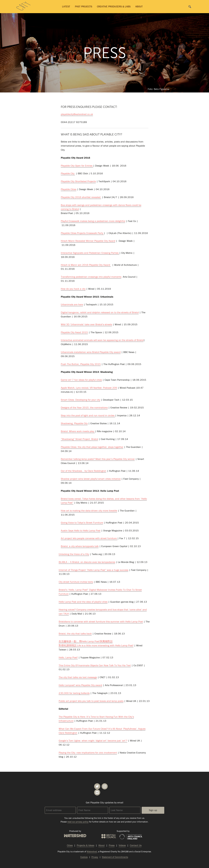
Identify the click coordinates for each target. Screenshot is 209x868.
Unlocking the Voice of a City (74, 554)
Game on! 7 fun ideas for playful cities (81, 380)
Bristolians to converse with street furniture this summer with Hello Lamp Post (101, 622)
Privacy (95, 857)
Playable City (68, 173)
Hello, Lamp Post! (68, 657)
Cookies (84, 857)
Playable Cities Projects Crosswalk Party (82, 233)
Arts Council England (131, 837)
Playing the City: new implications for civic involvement (88, 753)
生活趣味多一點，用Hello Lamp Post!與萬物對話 (86, 641)
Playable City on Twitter (97, 786)
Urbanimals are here (72, 304)
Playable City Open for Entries (77, 166)
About (139, 6)
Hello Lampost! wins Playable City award (80, 685)
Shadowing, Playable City (74, 423)
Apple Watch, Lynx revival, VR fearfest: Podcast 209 (89, 388)
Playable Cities (69, 189)
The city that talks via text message (78, 677)
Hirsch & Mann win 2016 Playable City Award (86, 265)
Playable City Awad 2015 (74, 332)
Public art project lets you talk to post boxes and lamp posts (91, 701)
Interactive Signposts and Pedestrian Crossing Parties (90, 253)
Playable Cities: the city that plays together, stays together (92, 447)
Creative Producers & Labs (114, 6)
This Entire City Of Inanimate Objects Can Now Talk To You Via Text (95, 665)
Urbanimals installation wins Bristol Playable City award (91, 352)
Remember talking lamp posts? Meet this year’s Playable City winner (98, 459)
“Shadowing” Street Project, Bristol (79, 439)
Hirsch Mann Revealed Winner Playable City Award (88, 241)
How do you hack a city (73, 289)
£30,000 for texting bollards (74, 693)
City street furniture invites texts (76, 582)
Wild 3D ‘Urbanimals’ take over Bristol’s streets (86, 324)
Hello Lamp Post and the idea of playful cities (83, 602)
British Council (109, 836)
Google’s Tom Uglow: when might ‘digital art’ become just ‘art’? (93, 741)
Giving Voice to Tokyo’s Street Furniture (82, 523)
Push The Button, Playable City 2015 (81, 364)
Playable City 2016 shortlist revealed (81, 197)
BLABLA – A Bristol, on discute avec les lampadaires (87, 562)
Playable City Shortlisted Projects (78, 181)
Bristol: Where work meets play (78, 431)
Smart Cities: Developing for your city (81, 400)
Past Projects (84, 6)
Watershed (75, 836)
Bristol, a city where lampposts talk (80, 546)
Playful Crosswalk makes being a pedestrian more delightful (93, 221)
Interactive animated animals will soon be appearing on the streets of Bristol (102, 340)
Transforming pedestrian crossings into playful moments (91, 277)
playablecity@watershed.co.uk (77, 114)
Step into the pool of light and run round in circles (88, 415)
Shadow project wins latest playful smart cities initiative (91, 479)
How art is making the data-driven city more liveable (89, 511)
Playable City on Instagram (105, 786)
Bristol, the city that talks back (75, 634)
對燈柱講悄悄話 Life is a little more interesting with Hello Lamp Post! (96, 645)
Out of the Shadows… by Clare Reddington (84, 471)
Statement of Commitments (115, 857)
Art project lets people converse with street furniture (89, 538)
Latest (66, 6)
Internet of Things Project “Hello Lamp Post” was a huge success (93, 570)
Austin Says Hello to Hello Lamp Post (81, 530)
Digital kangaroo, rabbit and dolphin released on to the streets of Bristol (100, 312)
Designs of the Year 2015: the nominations (84, 407)
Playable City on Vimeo (97, 792)
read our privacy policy (78, 822)
